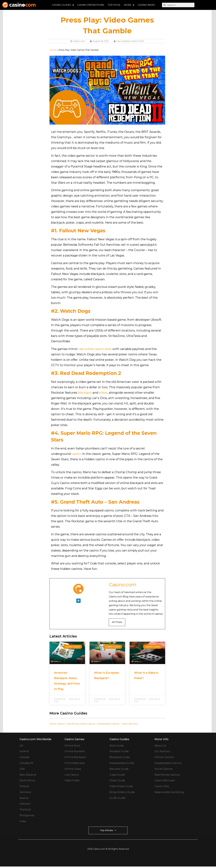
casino (76, 454)
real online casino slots (95, 349)
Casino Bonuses (130, 724)
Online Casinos (57, 724)
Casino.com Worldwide (35, 739)
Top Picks (114, 5)
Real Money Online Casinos (81, 724)
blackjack (85, 393)
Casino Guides (63, 5)
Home (53, 50)
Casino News (146, 5)
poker (103, 393)
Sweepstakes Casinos (108, 724)
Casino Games (74, 739)
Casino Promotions (91, 5)
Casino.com (123, 585)
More (129, 5)
